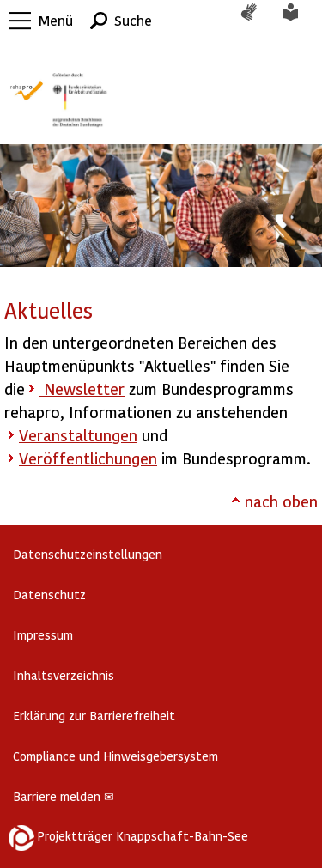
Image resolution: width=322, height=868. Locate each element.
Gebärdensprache (258, 21)
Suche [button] (133, 20)
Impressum (43, 635)
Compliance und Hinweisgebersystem (115, 756)
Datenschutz (49, 595)
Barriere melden (64, 796)
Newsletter (82, 388)
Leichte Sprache (301, 21)
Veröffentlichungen (88, 458)
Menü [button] (56, 20)
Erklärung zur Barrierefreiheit (94, 716)
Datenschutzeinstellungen (88, 554)
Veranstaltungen (78, 435)
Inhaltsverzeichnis (64, 675)
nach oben (281, 501)
